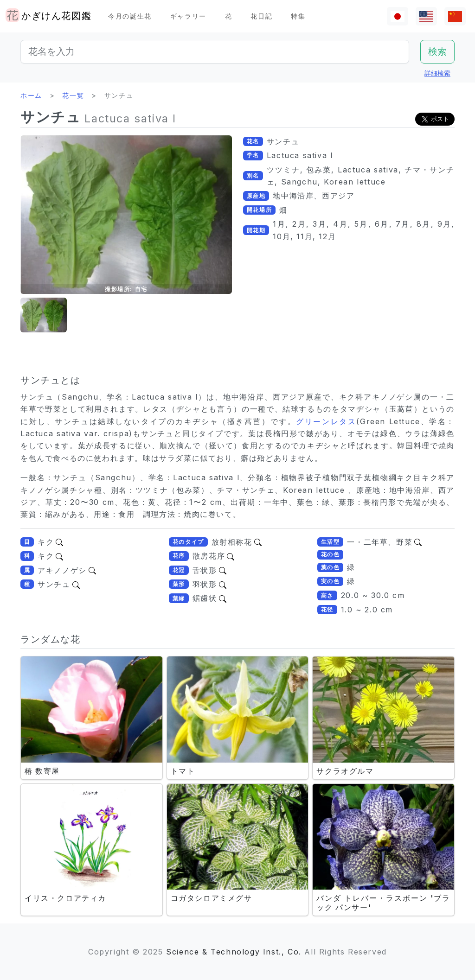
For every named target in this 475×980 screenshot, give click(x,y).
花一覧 (73, 95)
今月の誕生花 (130, 16)
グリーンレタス (326, 421)
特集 (298, 16)
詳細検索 (437, 73)
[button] (44, 315)
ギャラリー (188, 16)
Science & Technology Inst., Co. (234, 952)
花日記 (261, 16)
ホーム (31, 95)
